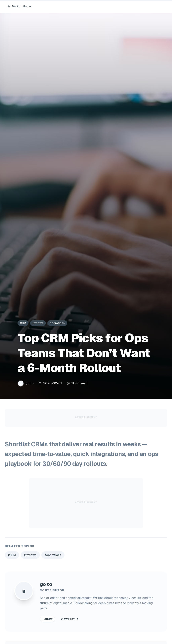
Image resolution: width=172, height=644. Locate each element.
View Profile (69, 619)
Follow (47, 619)
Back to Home (19, 6)
